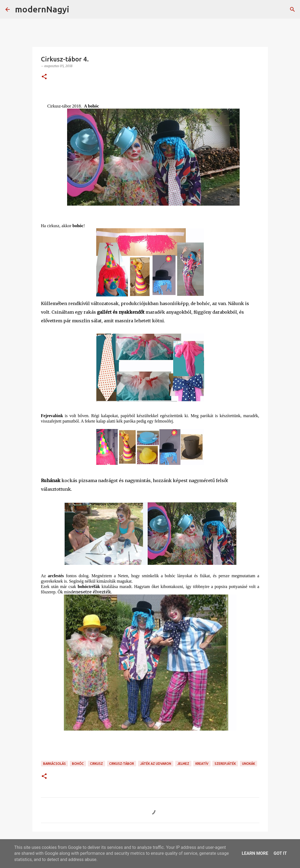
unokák (249, 764)
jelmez (183, 764)
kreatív (202, 764)
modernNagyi (42, 9)
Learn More (255, 853)
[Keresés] (77, 9)
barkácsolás (54, 764)
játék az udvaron (156, 764)
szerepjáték (225, 764)
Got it (280, 853)
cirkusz (96, 764)
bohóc (78, 764)
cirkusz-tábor (122, 764)
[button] (44, 77)
